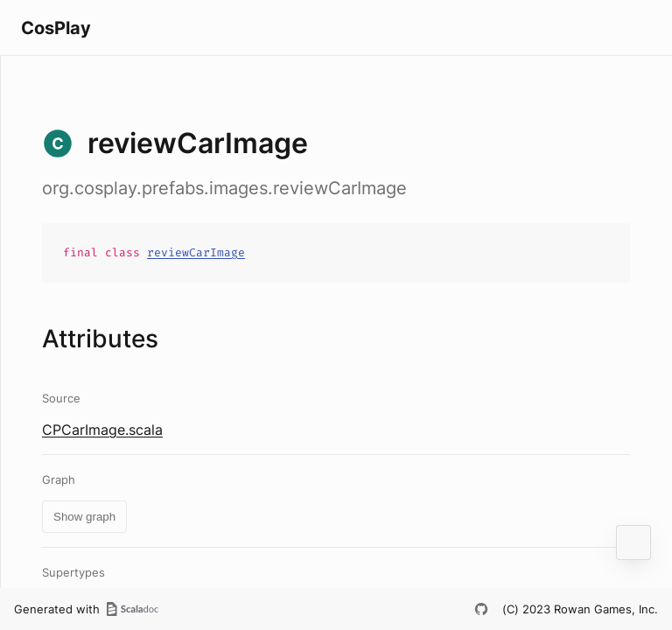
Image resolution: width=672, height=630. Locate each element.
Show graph (84, 517)
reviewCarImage (196, 252)
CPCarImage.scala (102, 430)
